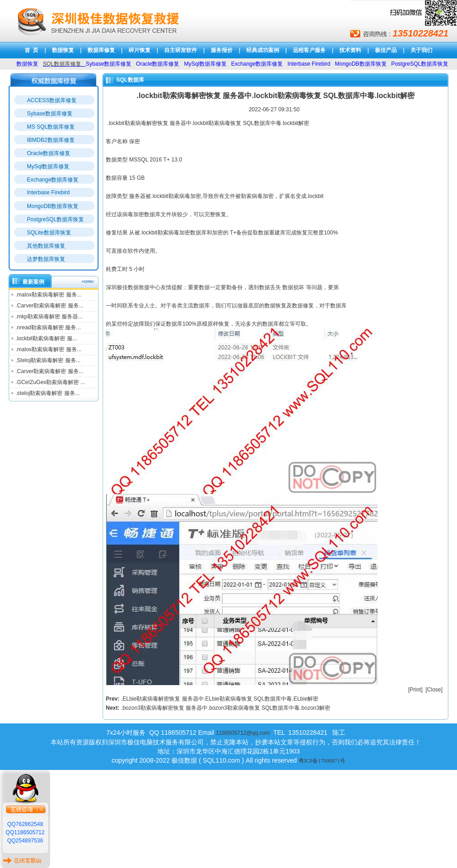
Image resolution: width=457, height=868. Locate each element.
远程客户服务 (309, 50)
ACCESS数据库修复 (52, 100)
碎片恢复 (140, 50)
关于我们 (421, 50)
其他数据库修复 (46, 246)
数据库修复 (101, 50)
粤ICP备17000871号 (322, 761)
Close (434, 690)
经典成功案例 (263, 50)
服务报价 (222, 50)
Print (415, 690)
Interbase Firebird (48, 192)
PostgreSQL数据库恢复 (55, 219)
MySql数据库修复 (48, 166)
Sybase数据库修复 (50, 114)
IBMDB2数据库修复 (51, 140)
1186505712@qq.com (243, 733)
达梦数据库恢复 (46, 259)
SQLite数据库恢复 (49, 233)
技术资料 (350, 50)
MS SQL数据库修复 (51, 127)
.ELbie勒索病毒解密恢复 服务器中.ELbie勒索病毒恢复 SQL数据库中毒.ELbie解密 (220, 699)
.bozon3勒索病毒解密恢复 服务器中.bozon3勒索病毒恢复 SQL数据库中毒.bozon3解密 (226, 708)
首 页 (32, 50)
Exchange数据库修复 (53, 180)
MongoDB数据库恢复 (53, 206)
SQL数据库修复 (62, 64)
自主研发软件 (181, 50)
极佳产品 (386, 50)
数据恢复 (63, 50)
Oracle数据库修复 (49, 153)
